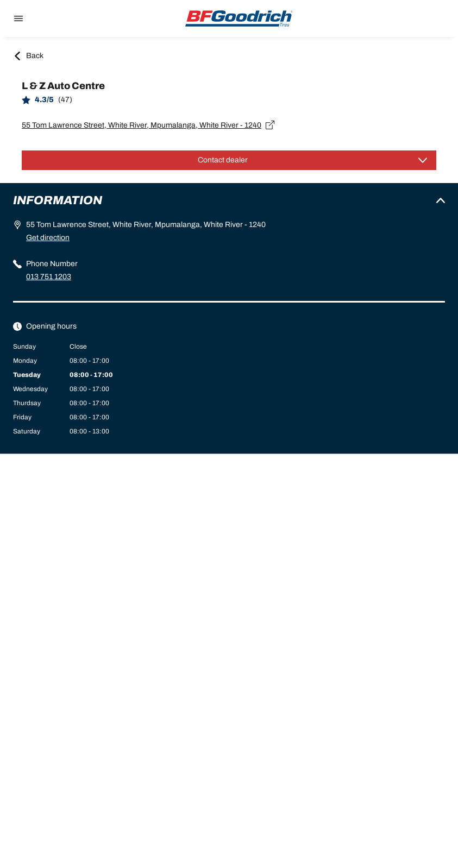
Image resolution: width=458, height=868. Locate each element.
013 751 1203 (49, 277)
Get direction (48, 238)
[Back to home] (239, 18)
